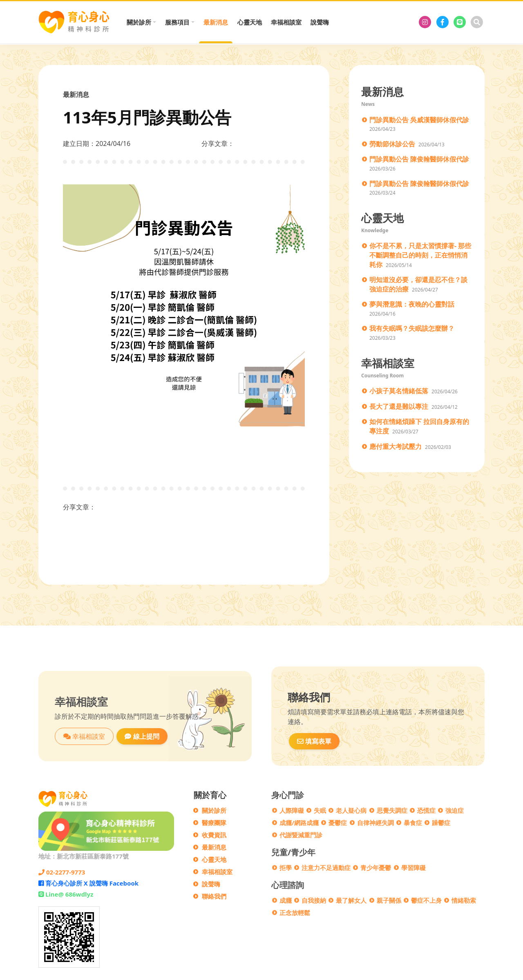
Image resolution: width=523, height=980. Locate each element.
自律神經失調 (375, 823)
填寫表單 (314, 741)
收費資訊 (214, 835)
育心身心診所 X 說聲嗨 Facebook (88, 883)
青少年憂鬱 (376, 868)
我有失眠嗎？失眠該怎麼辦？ (412, 328)
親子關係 (389, 900)
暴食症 (413, 823)
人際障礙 (292, 810)
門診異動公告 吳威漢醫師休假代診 (419, 120)
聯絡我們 (214, 896)
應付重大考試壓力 (396, 446)
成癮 (286, 900)
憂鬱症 (338, 823)
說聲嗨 (320, 22)
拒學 (286, 868)
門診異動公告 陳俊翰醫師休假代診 (419, 159)
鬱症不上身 (426, 900)
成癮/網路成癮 (299, 823)
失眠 (320, 810)
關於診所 (214, 810)
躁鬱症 (441, 823)
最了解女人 (351, 900)
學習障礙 (413, 868)
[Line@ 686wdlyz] (460, 22)
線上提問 (142, 736)
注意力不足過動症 (326, 868)
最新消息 (216, 22)
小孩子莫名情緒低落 (399, 391)
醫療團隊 (214, 823)
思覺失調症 (392, 810)
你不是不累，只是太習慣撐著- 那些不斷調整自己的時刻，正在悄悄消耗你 (420, 255)
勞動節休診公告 (392, 144)
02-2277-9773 (62, 872)
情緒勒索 (464, 900)
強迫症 (455, 810)
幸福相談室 (286, 22)
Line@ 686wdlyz (66, 894)
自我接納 (314, 900)
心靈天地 (250, 22)
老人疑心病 (351, 810)
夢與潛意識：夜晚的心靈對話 (412, 304)
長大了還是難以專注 (399, 406)
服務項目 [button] (177, 22)
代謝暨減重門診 (301, 835)
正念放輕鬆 (295, 913)
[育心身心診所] (425, 22)
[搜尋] (477, 22)
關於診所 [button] (139, 22)
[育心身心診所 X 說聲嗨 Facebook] (443, 22)
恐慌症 (426, 810)
